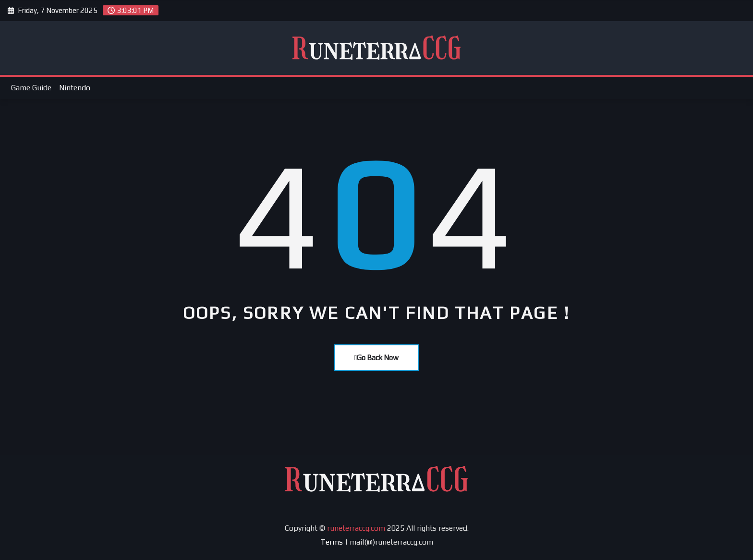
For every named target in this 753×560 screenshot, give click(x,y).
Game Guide (31, 88)
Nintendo (75, 88)
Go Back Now (376, 358)
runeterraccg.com (356, 528)
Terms (332, 542)
